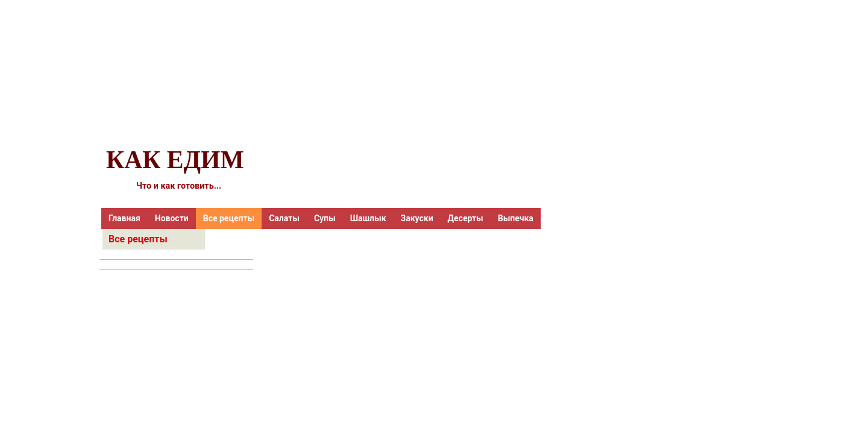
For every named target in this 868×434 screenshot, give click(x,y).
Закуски (417, 218)
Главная (124, 218)
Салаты (284, 218)
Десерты (466, 218)
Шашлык (368, 218)
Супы (325, 218)
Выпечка (516, 218)
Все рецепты (229, 218)
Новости (172, 218)
